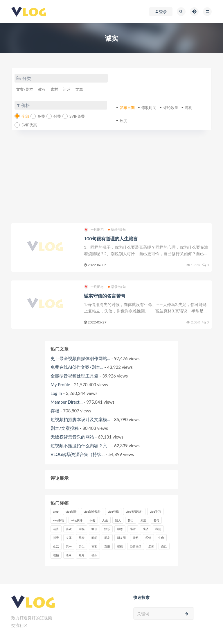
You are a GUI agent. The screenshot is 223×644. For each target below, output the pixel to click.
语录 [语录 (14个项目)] (69, 555)
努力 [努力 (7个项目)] (131, 520)
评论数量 (171, 108)
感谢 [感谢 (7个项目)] (133, 529)
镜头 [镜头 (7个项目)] (94, 555)
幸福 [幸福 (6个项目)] (82, 529)
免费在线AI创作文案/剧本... (77, 367)
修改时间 (149, 108)
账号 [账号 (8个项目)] (82, 555)
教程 (42, 89)
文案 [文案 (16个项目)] (69, 538)
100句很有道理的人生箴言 (111, 238)
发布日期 (127, 108)
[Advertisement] (111, 180)
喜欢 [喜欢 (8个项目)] (69, 529)
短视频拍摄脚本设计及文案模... (80, 419)
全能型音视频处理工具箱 (74, 376)
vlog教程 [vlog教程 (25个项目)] (59, 520)
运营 (67, 89)
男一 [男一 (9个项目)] (69, 546)
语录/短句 (117, 229)
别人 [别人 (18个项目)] (118, 520)
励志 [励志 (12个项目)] (143, 520)
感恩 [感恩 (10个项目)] (120, 529)
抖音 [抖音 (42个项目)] (56, 538)
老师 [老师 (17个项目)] (151, 546)
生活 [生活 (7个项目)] (56, 546)
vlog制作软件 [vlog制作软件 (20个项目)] (92, 511)
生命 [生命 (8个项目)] (161, 538)
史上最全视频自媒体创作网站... (80, 358)
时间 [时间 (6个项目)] (94, 538)
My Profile (60, 384)
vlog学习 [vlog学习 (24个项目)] (155, 511)
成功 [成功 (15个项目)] (145, 529)
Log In (56, 393)
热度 (123, 121)
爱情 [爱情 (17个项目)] (148, 538)
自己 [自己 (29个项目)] (164, 546)
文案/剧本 (25, 89)
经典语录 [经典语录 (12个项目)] (136, 546)
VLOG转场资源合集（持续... (78, 454)
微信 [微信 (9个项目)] (94, 529)
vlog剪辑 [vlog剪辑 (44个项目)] (113, 511)
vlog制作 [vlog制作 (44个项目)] (71, 511)
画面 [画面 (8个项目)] (94, 546)
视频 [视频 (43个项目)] (56, 555)
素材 (54, 89)
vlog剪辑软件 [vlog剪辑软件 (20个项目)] (134, 511)
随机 (188, 108)
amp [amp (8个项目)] (56, 511)
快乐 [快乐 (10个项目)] (107, 529)
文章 (79, 89)
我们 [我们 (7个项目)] (158, 529)
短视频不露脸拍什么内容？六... (80, 446)
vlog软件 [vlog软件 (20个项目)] (77, 520)
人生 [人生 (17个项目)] (105, 520)
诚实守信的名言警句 (105, 296)
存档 (55, 411)
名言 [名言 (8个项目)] (56, 529)
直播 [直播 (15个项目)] (107, 546)
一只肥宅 (94, 230)
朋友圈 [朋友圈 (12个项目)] (121, 538)
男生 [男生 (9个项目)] (82, 546)
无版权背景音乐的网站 (72, 437)
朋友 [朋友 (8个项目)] (107, 538)
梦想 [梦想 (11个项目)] (136, 538)
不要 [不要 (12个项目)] (92, 520)
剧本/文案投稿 (65, 428)
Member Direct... (66, 402)
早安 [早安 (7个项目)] (82, 538)
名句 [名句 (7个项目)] (156, 520)
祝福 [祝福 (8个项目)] (120, 546)
